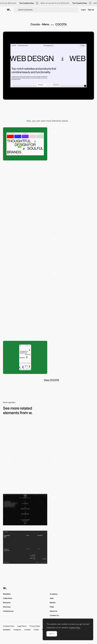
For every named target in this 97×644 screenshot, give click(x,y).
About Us (53, 611)
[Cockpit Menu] (72, 510)
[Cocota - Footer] (25, 286)
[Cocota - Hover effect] (25, 180)
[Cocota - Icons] (25, 251)
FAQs (52, 607)
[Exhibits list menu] (25, 474)
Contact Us (54, 615)
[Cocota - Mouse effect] (72, 180)
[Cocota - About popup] (72, 144)
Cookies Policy (9, 626)
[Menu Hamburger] (72, 474)
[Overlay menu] (25, 547)
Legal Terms (22, 626)
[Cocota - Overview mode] (72, 322)
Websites (7, 594)
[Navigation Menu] (25, 437)
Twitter (36, 630)
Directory (7, 607)
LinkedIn (27, 630)
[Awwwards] (9, 10)
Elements (7, 602)
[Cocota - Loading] (25, 215)
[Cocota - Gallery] (72, 215)
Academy (54, 594)
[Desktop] (25, 144)
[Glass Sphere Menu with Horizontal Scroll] (72, 546)
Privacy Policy (35, 626)
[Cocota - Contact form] (25, 322)
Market (53, 602)
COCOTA (61, 24)
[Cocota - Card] (72, 286)
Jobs (52, 598)
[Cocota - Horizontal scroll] (72, 251)
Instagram (17, 630)
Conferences (8, 611)
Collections (8, 598)
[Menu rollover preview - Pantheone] (72, 436)
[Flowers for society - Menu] (25, 510)
